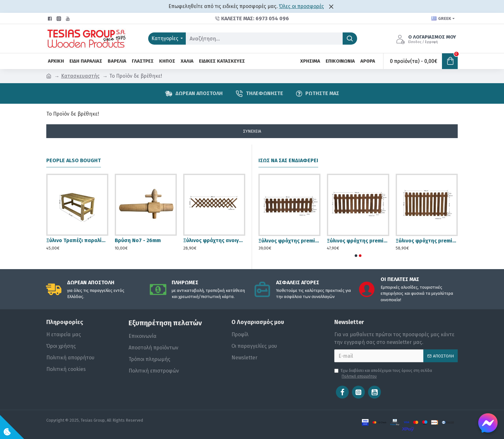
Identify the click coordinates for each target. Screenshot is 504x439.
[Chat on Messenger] (488, 423)
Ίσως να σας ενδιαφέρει (288, 160)
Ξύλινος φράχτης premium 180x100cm (427, 241)
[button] (356, 256)
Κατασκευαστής (80, 76)
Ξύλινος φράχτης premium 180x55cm (289, 241)
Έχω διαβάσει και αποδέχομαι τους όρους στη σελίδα (383, 374)
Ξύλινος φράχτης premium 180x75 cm (358, 241)
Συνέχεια (252, 131)
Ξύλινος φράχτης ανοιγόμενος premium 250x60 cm (214, 240)
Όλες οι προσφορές (301, 6)
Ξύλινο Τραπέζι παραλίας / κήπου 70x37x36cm (77, 240)
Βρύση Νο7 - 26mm (138, 240)
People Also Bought (74, 160)
